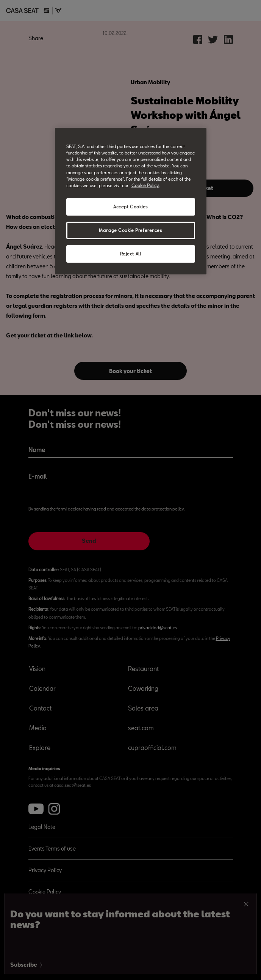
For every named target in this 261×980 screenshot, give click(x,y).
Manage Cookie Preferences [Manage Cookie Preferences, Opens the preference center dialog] (130, 230)
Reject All (131, 254)
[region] (131, 201)
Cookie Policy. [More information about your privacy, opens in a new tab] (145, 185)
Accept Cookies (130, 207)
